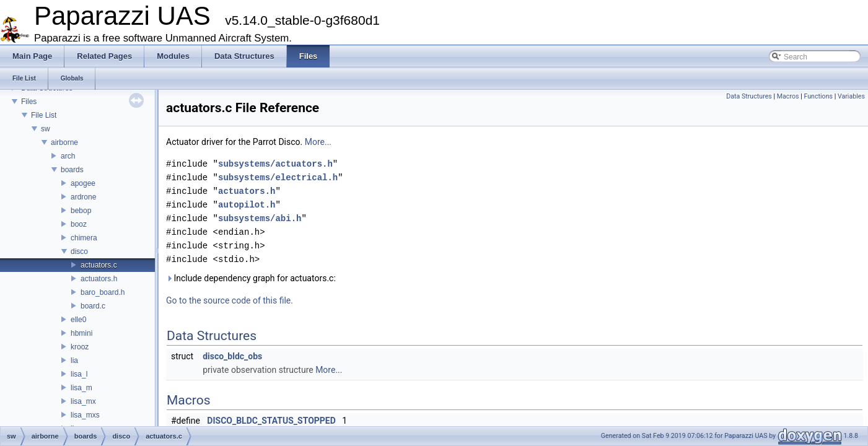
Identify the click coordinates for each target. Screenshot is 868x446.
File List (44, 115)
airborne (64, 142)
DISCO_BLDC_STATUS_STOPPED (271, 421)
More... (318, 142)
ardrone (83, 197)
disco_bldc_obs (232, 356)
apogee (83, 183)
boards (72, 170)
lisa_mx (83, 401)
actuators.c (99, 265)
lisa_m (81, 388)
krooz (80, 347)
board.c (93, 306)
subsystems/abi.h (260, 218)
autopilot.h (247, 205)
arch (68, 156)
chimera (84, 238)
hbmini (81, 333)
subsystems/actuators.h (275, 164)
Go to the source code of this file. (230, 300)
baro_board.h (103, 292)
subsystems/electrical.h (278, 177)
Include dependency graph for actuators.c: (251, 278)
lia (74, 361)
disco (79, 251)
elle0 (78, 320)
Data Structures (749, 96)
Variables (851, 96)
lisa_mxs (85, 415)
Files (29, 102)
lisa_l (79, 374)
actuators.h (99, 279)
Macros (788, 96)
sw (46, 129)
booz (79, 224)
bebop (81, 211)
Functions (818, 96)
